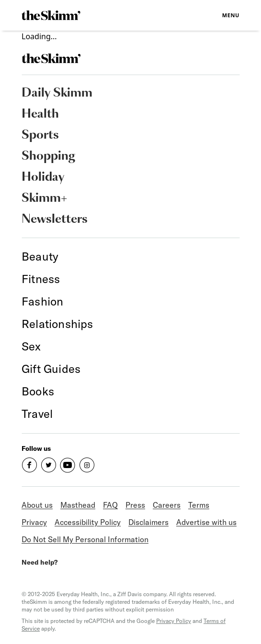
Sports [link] (40, 135)
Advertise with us (206, 522)
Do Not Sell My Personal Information (85, 539)
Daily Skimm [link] (57, 93)
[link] (51, 15)
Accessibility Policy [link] (88, 522)
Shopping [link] (48, 156)
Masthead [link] (78, 505)
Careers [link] (167, 505)
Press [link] (135, 505)
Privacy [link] (34, 522)
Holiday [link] (43, 177)
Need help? (40, 562)
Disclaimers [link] (148, 522)
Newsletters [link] (55, 219)
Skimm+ (44, 198)
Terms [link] (199, 505)
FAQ (110, 505)
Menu (231, 15)
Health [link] (40, 114)
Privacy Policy (174, 621)
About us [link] (37, 505)
